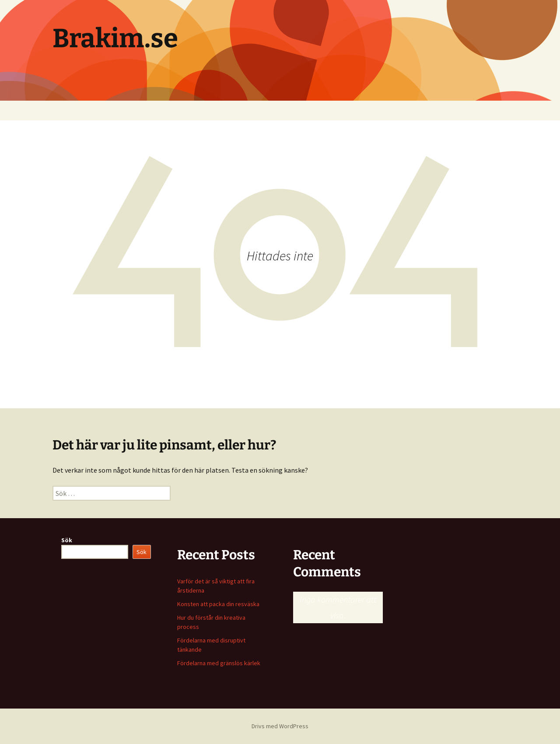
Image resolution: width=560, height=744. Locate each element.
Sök (67, 540)
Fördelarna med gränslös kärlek (219, 663)
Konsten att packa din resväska (218, 604)
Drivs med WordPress (280, 726)
